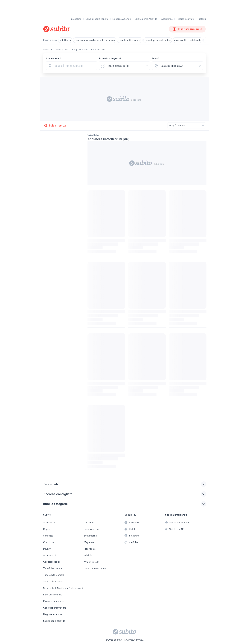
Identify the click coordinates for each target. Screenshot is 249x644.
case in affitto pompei (130, 40)
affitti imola (65, 40)
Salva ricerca (55, 125)
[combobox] (75, 66)
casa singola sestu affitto (158, 40)
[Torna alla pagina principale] (63, 29)
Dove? (156, 58)
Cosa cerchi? (53, 58)
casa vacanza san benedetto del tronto (95, 40)
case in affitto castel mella (188, 40)
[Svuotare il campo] (200, 66)
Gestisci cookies (52, 562)
